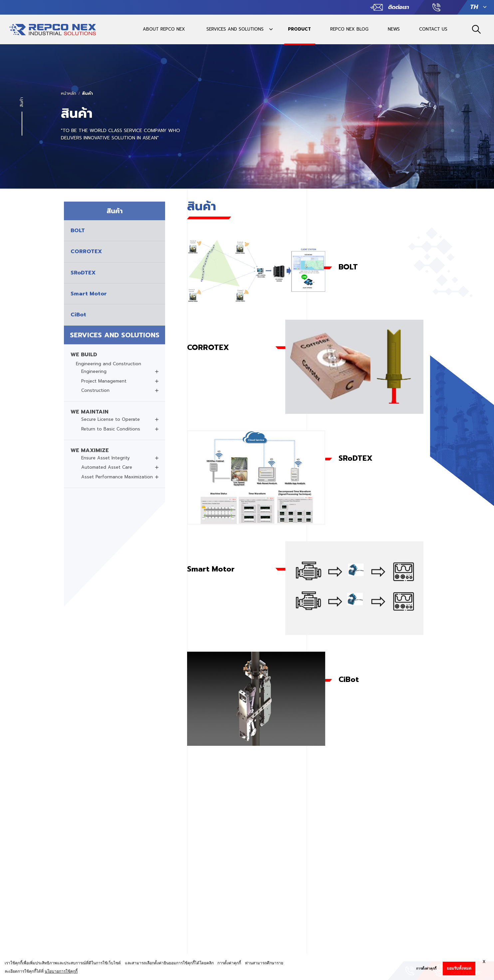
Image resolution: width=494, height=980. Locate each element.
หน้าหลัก (69, 94)
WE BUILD (84, 355)
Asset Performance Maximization (117, 477)
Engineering (94, 372)
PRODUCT (299, 29)
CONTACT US (433, 29)
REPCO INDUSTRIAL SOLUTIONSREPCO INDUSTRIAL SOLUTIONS (53, 33)
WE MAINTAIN (90, 412)
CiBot (349, 679)
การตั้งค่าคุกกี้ (426, 969)
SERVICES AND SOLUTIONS (235, 29)
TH (474, 7)
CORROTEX (208, 347)
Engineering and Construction (109, 364)
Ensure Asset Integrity (106, 458)
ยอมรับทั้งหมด (459, 968)
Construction (95, 391)
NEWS (394, 29)
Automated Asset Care (107, 467)
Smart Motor (211, 569)
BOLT (348, 267)
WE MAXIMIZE (90, 450)
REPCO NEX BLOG (349, 29)
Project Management (104, 381)
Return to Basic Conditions (111, 429)
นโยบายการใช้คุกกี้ (61, 971)
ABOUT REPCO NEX (164, 29)
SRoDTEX (356, 458)
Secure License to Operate (111, 419)
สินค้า (87, 94)
